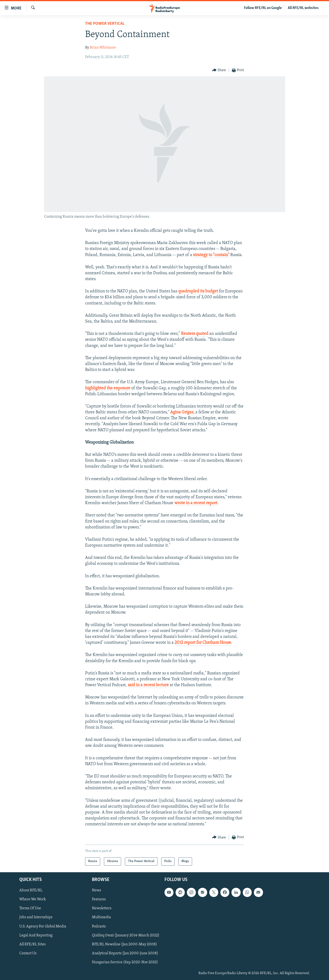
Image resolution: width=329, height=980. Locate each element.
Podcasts (99, 926)
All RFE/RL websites (303, 8)
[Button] (219, 70)
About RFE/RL (31, 890)
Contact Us (28, 953)
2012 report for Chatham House (203, 643)
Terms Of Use (30, 908)
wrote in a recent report (196, 503)
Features (99, 899)
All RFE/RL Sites (33, 944)
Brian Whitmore (103, 48)
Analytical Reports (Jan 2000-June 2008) (125, 953)
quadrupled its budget (198, 291)
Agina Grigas (182, 412)
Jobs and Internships (36, 917)
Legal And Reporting (36, 935)
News (97, 890)
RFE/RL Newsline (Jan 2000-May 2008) (124, 944)
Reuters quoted (195, 334)
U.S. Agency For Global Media (43, 926)
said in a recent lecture (148, 685)
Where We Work (33, 899)
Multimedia (101, 917)
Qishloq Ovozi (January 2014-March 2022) (126, 935)
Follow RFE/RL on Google (263, 8)
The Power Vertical (105, 24)
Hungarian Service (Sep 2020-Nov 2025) (125, 962)
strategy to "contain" (211, 255)
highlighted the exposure (108, 388)
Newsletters (102, 908)
